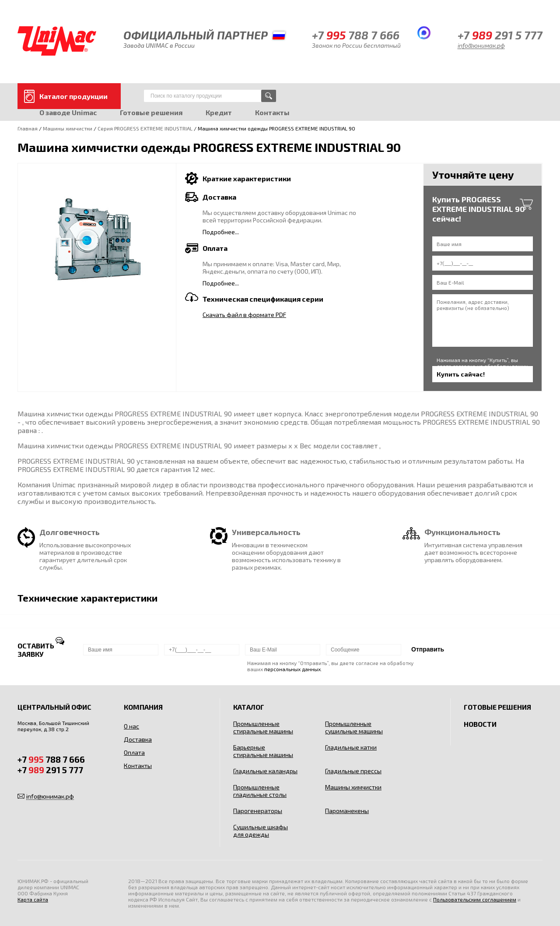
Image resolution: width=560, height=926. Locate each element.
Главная (28, 128)
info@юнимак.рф (481, 45)
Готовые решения (151, 112)
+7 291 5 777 (500, 35)
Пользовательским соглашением (475, 899)
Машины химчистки (68, 128)
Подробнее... (221, 232)
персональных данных (292, 669)
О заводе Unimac (68, 112)
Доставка (138, 739)
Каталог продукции (73, 96)
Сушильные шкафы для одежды (261, 831)
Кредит (219, 112)
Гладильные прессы (353, 771)
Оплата (134, 752)
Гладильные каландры (265, 771)
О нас (131, 726)
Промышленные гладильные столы (260, 791)
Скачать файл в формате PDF (244, 315)
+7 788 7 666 (356, 35)
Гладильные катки (351, 747)
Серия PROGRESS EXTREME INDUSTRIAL (145, 128)
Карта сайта (33, 899)
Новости (480, 724)
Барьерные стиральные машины (263, 751)
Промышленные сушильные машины (354, 727)
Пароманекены (347, 811)
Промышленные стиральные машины (263, 727)
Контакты (272, 112)
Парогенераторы (258, 811)
